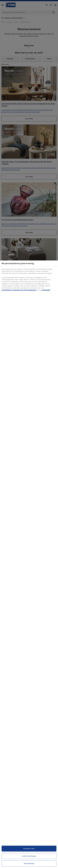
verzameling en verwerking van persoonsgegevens (19, 290)
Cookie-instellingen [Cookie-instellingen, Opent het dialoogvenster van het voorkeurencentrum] (29, 856)
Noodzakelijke (29, 863)
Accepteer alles (29, 849)
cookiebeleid (46, 290)
